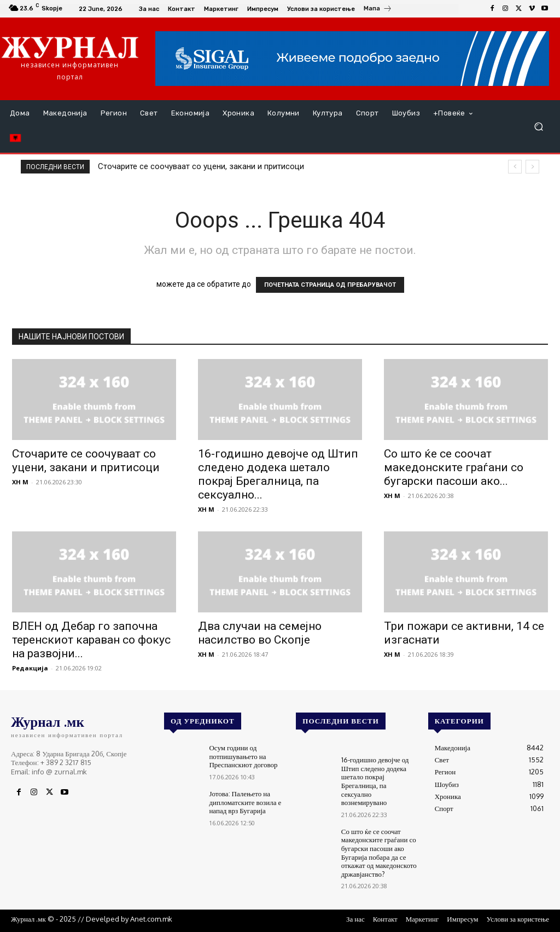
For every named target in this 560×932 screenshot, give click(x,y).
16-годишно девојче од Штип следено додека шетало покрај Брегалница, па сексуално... (278, 474)
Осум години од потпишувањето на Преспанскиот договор (243, 756)
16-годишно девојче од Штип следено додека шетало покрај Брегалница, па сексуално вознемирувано (375, 781)
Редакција (30, 668)
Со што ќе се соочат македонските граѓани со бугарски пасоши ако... (454, 467)
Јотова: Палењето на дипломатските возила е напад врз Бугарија (245, 802)
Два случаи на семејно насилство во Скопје (260, 633)
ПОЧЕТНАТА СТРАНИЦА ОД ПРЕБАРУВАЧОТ (330, 285)
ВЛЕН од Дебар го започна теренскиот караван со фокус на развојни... (91, 640)
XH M (20, 482)
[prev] (515, 167)
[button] (538, 127)
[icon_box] (378, 10)
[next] (532, 167)
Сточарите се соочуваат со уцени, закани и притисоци (201, 166)
